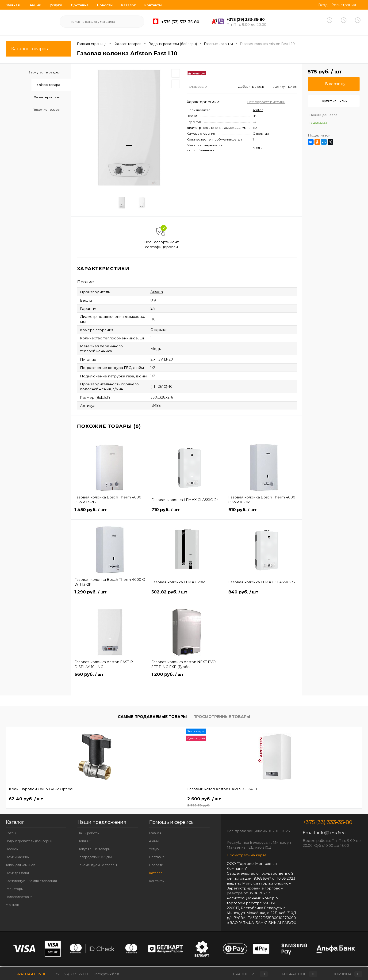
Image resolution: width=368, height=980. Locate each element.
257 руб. (237, 800)
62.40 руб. (26, 800)
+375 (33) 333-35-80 (71, 974)
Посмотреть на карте (247, 857)
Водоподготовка (19, 898)
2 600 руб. (113, 803)
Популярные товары (94, 850)
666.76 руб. (170, 800)
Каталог (128, 5)
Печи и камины (17, 858)
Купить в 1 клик (335, 101)
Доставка (80, 5)
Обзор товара (49, 85)
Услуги (56, 5)
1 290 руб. (110, 596)
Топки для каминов (20, 866)
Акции (35, 5)
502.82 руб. (187, 596)
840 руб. (264, 596)
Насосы (12, 850)
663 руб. (309, 800)
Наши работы (88, 834)
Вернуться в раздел (44, 72)
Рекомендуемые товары (97, 866)
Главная (13, 5)
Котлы (11, 834)
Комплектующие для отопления (31, 882)
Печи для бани (17, 874)
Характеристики (47, 97)
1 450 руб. (110, 514)
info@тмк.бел (331, 834)
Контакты (153, 5)
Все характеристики (266, 102)
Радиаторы (15, 890)
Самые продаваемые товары (152, 718)
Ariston (258, 110)
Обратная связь (26, 974)
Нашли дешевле (323, 115)
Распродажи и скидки (95, 858)
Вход (323, 5)
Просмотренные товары (222, 718)
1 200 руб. (187, 679)
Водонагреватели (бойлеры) (29, 842)
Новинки (84, 842)
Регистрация (344, 5)
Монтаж (12, 906)
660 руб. (110, 679)
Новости (105, 5)
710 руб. (187, 514)
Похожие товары (46, 110)
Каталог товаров (38, 49)
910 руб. (264, 514)
